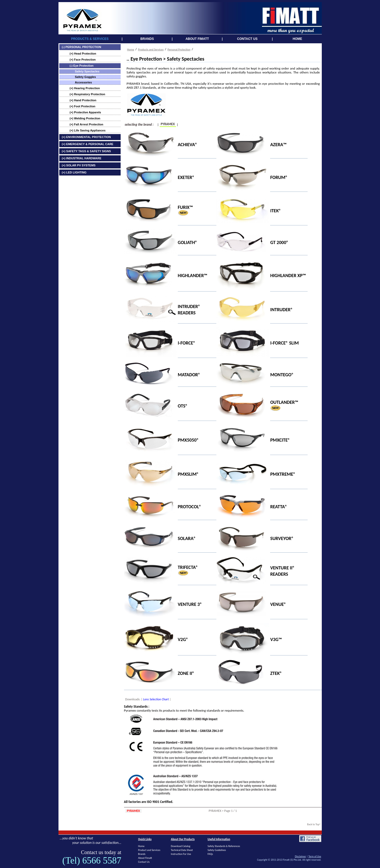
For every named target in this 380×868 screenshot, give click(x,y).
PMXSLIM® (188, 474)
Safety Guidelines (217, 850)
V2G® (183, 639)
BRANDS (147, 39)
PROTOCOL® (190, 506)
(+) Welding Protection (85, 118)
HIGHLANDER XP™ (288, 276)
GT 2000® (279, 242)
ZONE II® (186, 673)
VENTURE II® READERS (282, 571)
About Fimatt (145, 858)
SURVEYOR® (282, 538)
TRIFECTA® (188, 567)
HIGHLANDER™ (193, 276)
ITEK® (275, 211)
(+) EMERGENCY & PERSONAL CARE (88, 144)
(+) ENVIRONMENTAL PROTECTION (86, 137)
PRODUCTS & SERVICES (90, 39)
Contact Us (144, 862)
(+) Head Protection (83, 54)
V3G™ (276, 639)
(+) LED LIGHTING (74, 172)
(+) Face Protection (83, 60)
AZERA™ (278, 145)
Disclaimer (300, 856)
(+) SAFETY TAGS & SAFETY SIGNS (86, 151)
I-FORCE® (187, 343)
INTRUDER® (281, 310)
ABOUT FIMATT (197, 39)
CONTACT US (247, 39)
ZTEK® (276, 673)
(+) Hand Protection (83, 100)
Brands (142, 854)
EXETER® (186, 177)
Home (131, 49)
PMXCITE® (280, 440)
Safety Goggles (85, 77)
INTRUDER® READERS (189, 310)
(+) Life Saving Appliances (88, 130)
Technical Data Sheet (182, 850)
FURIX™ (185, 207)
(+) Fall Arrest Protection (87, 124)
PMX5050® (188, 440)
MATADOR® (189, 374)
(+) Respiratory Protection (87, 94)
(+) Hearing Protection (85, 88)
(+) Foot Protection (83, 106)
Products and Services (151, 49)
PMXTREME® (283, 474)
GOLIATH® (188, 242)
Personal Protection (179, 49)
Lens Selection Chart (156, 699)
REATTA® (279, 506)
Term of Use (315, 856)
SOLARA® (187, 538)
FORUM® (279, 177)
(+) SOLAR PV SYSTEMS (79, 165)
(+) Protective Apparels (85, 112)
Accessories (84, 82)
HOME (297, 39)
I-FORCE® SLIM (284, 343)
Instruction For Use (181, 854)
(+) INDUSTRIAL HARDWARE (82, 158)
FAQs (210, 854)
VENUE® (278, 604)
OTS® (183, 406)
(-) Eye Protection (82, 66)
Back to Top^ (314, 824)
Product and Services (149, 850)
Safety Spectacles (87, 71)
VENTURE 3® (190, 604)
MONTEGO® (282, 374)
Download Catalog (181, 846)
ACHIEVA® (188, 145)
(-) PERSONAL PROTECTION (82, 47)
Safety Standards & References (224, 846)
